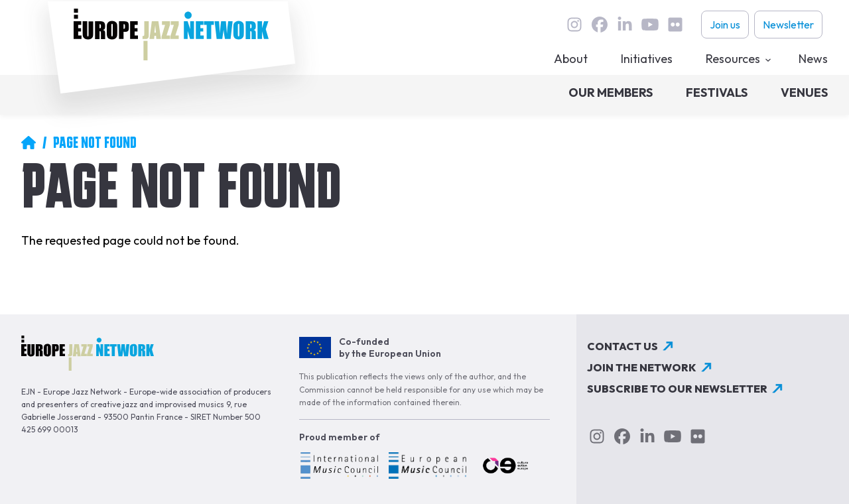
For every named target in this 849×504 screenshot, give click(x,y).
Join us (725, 25)
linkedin (625, 25)
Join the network (642, 367)
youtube (650, 25)
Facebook (600, 25)
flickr (675, 25)
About (571, 59)
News (813, 59)
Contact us (622, 346)
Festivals (717, 93)
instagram (574, 25)
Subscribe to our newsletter (677, 389)
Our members (611, 93)
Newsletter (788, 25)
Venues (804, 93)
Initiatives (647, 59)
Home (29, 143)
